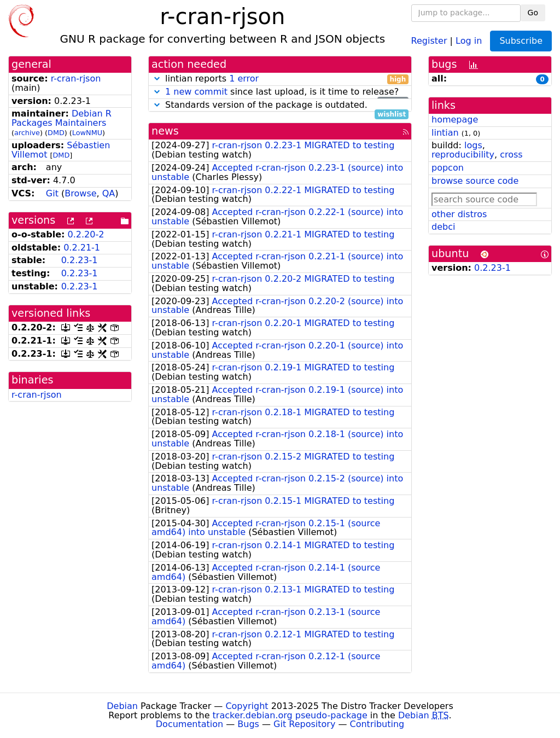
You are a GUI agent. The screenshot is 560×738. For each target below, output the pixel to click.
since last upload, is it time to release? (280, 92)
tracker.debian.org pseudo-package (290, 715)
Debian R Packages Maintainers (62, 118)
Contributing (377, 724)
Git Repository (304, 724)
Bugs (248, 724)
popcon (448, 168)
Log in (469, 40)
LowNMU (87, 133)
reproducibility (463, 155)
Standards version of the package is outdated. (280, 105)
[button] (157, 79)
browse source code (475, 181)
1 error (244, 79)
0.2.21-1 (82, 248)
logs (473, 145)
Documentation (189, 724)
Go (533, 13)
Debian (122, 706)
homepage (455, 120)
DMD (56, 133)
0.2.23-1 (80, 260)
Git (52, 193)
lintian (445, 133)
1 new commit (196, 92)
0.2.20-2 (86, 234)
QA (109, 193)
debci (443, 227)
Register (429, 40)
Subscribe (521, 41)
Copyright (247, 706)
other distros (459, 214)
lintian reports (280, 79)
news (165, 131)
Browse (80, 193)
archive (27, 133)
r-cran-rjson (76, 79)
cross (511, 155)
